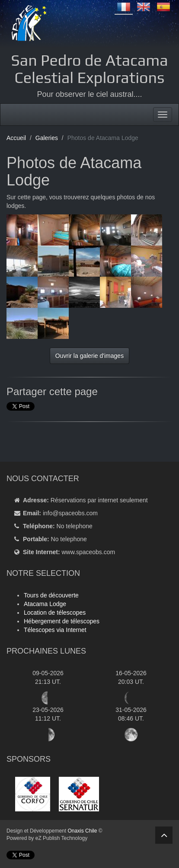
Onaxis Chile (82, 831)
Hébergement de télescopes (62, 621)
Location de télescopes (55, 613)
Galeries (47, 138)
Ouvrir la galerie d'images (89, 356)
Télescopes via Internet (55, 630)
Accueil (16, 138)
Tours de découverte (51, 595)
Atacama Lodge (45, 604)
